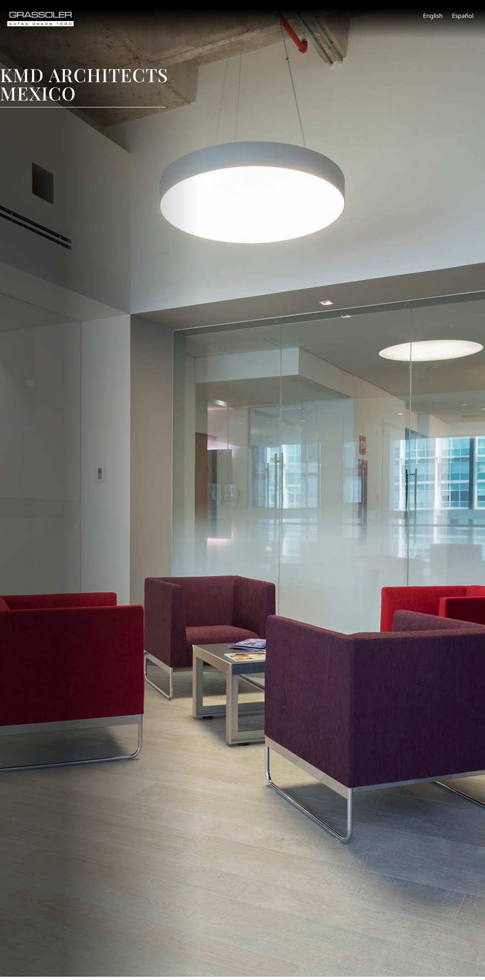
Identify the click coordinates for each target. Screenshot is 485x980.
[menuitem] (433, 16)
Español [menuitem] (463, 16)
